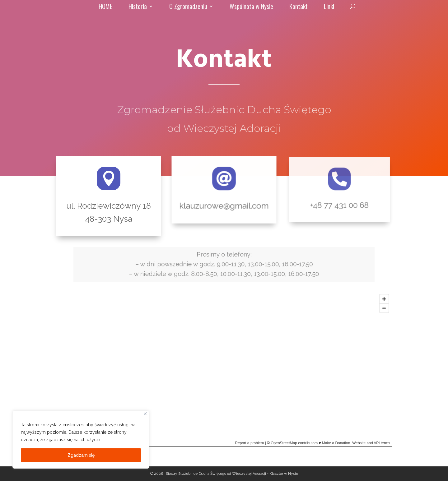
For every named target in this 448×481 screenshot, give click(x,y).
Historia (138, 7)
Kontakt (299, 7)
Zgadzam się (81, 455)
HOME (105, 7)
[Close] (145, 414)
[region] (81, 440)
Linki (329, 7)
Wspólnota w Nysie (251, 7)
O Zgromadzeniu (188, 7)
